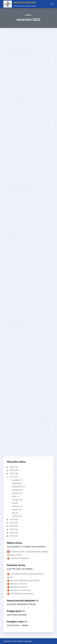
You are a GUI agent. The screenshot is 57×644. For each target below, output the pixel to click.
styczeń (15, 516)
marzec (15, 510)
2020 (12, 526)
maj (14, 503)
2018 (12, 533)
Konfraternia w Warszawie (22, 594)
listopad (15, 483)
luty (14, 513)
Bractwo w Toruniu (19, 584)
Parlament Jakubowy (20, 558)
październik (17, 487)
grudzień (16, 480)
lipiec (14, 496)
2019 (12, 529)
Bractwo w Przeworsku (21, 590)
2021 (12, 523)
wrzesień (16, 490)
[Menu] (53, 4)
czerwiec (16, 500)
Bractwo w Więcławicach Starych (25, 580)
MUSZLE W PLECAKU (25, 3)
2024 (12, 474)
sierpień (16, 493)
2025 (12, 470)
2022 (12, 519)
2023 (12, 477)
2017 (12, 536)
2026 (12, 467)
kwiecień (16, 506)
